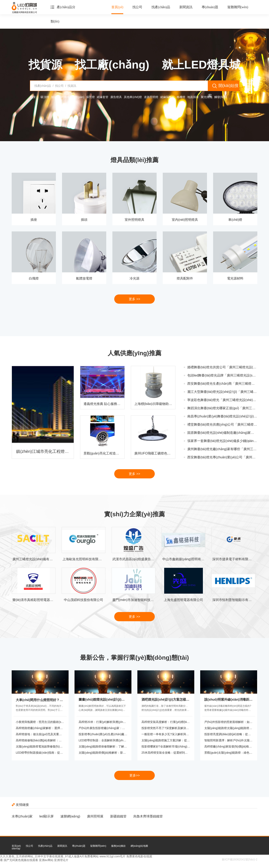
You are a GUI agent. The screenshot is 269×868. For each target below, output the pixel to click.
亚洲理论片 (61, 860)
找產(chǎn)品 (161, 7)
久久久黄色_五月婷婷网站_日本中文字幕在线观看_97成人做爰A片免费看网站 (49, 856)
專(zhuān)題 (210, 7)
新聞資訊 (186, 7)
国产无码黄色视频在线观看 (21, 860)
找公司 (137, 7)
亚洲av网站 (46, 860)
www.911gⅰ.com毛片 (112, 856)
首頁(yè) (117, 7)
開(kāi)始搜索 (223, 87)
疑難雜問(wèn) (238, 7)
